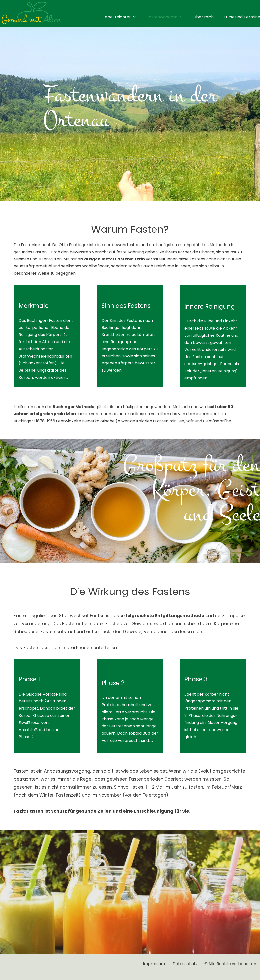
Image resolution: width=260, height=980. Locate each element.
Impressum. (155, 964)
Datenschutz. (186, 964)
